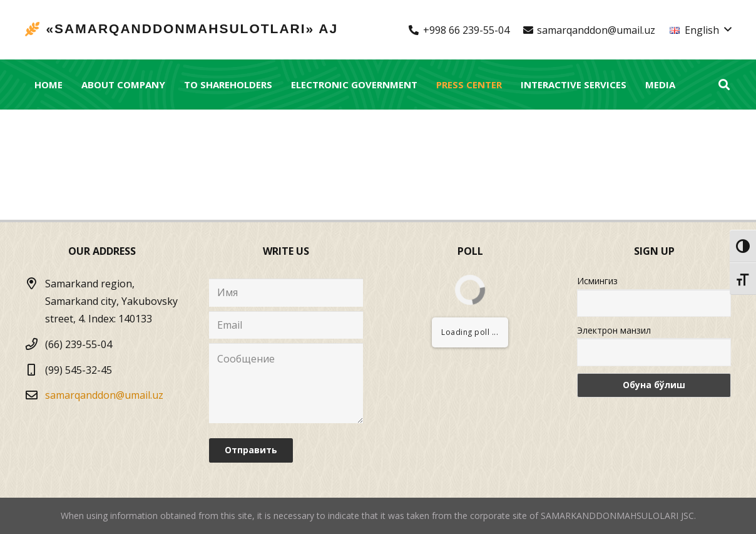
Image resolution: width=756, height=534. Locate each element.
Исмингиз (597, 281)
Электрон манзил (614, 330)
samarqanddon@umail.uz (104, 395)
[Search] (724, 85)
